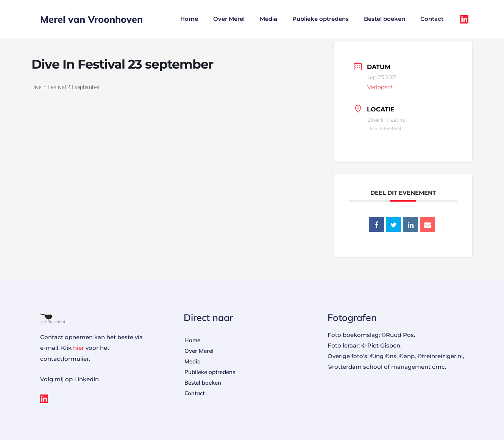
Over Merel (229, 19)
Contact (432, 19)
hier (79, 348)
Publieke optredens (321, 19)
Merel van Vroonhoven (91, 19)
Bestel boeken (385, 19)
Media (268, 19)
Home (189, 19)
